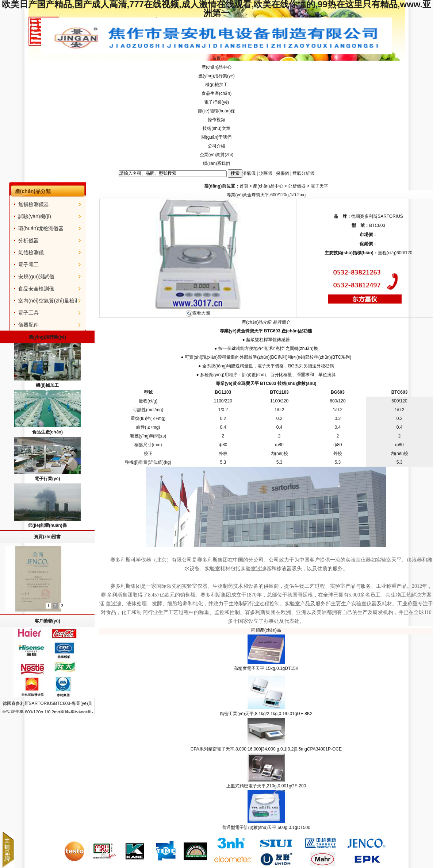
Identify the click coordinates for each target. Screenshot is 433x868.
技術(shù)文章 (216, 128)
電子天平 (319, 186)
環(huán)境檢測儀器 (41, 228)
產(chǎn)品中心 (216, 67)
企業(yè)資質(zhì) (217, 155)
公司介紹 (216, 146)
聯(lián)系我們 (217, 163)
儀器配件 (28, 325)
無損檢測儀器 (34, 204)
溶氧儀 (249, 173)
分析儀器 (28, 240)
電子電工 (28, 265)
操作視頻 (216, 120)
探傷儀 (283, 173)
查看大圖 (198, 313)
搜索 (235, 173)
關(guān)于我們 (217, 137)
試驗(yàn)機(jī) (35, 216)
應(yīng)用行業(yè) (216, 76)
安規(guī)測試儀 (36, 277)
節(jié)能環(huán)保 (217, 111)
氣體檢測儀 (31, 252)
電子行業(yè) (217, 102)
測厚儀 (266, 173)
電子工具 (28, 313)
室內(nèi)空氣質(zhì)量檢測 (49, 301)
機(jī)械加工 (216, 85)
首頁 (216, 58)
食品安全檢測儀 (36, 289)
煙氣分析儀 (303, 173)
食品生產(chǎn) (216, 93)
